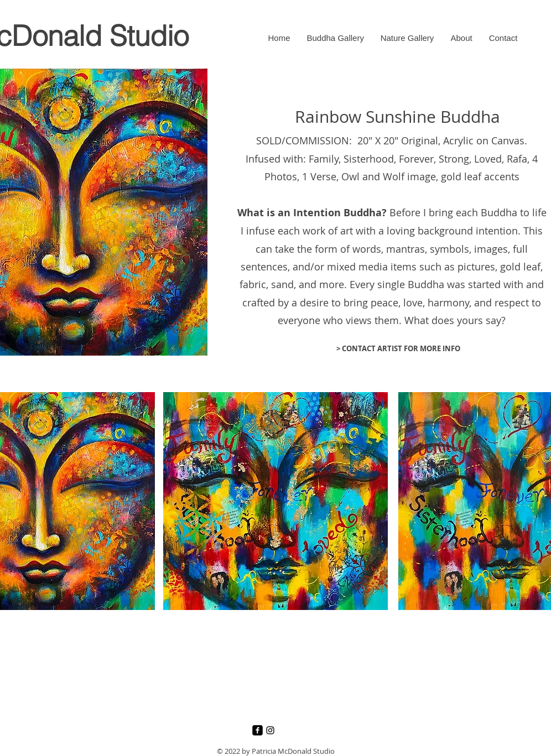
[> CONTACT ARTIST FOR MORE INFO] (398, 348)
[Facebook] (258, 730)
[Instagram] (270, 730)
